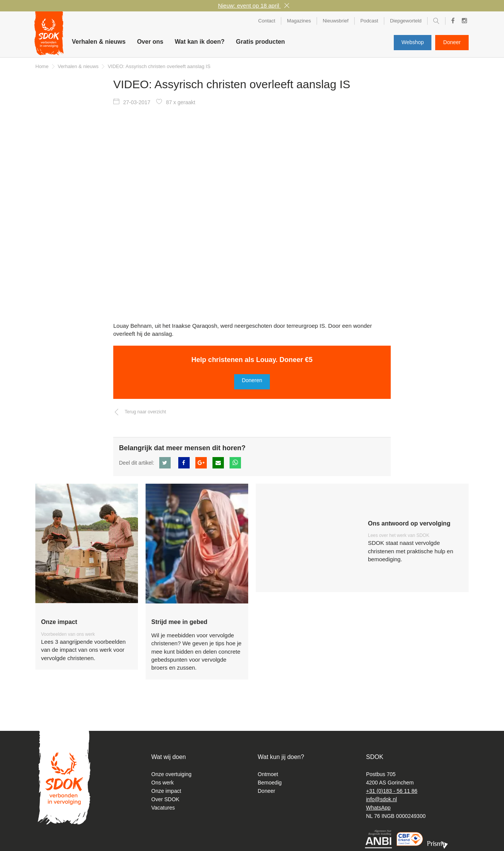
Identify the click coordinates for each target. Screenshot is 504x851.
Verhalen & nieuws (99, 42)
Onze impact (166, 791)
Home (42, 66)
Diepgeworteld (406, 21)
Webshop (413, 42)
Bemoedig (270, 783)
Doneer (452, 42)
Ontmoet (268, 774)
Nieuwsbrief (336, 21)
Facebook (451, 21)
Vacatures (163, 808)
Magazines (299, 21)
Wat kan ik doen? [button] (200, 42)
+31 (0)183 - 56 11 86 (392, 791)
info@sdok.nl (381, 799)
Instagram (462, 22)
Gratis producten (261, 42)
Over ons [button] (150, 42)
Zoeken (436, 22)
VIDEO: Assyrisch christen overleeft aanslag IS (159, 66)
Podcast (369, 21)
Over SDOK (165, 799)
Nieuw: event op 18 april (249, 6)
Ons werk (162, 783)
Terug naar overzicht (145, 412)
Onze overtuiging (171, 774)
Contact (267, 21)
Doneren (252, 380)
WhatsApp (378, 808)
